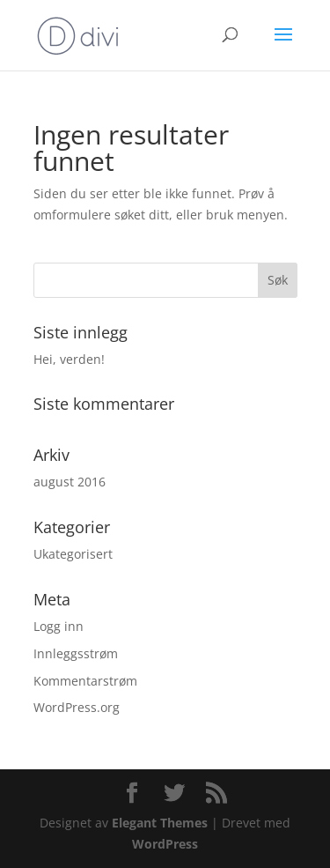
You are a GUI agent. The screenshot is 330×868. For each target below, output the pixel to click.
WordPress (165, 844)
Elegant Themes (160, 823)
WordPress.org (77, 707)
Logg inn (59, 626)
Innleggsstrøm (76, 653)
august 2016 (70, 482)
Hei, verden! (69, 359)
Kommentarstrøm (85, 681)
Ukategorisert (73, 554)
